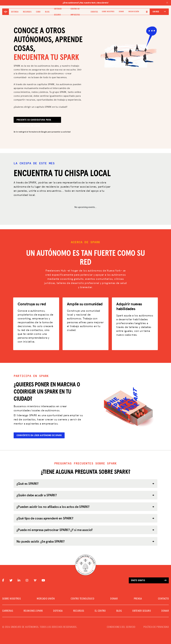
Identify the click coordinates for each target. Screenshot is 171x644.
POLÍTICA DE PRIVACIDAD (156, 627)
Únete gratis (149, 580)
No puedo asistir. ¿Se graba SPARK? (41, 541)
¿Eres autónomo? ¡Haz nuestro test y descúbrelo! (115, 3)
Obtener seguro (58, 12)
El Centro (100, 611)
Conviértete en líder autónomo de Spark (39, 435)
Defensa (15, 12)
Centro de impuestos (75, 12)
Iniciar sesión (134, 12)
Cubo (38, 12)
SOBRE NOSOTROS (108, 12)
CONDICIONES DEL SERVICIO (121, 627)
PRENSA (138, 599)
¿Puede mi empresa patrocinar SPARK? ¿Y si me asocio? (55, 530)
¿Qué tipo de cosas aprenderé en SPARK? (45, 518)
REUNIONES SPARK (33, 611)
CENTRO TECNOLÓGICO (82, 599)
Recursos (27, 12)
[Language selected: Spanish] (145, 12)
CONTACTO (163, 599)
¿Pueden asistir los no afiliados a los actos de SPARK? (53, 507)
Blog (47, 12)
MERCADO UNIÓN (46, 599)
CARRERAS (8, 611)
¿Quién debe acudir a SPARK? (37, 495)
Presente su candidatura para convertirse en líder (37, 121)
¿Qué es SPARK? (27, 483)
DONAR (121, 12)
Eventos (94, 12)
